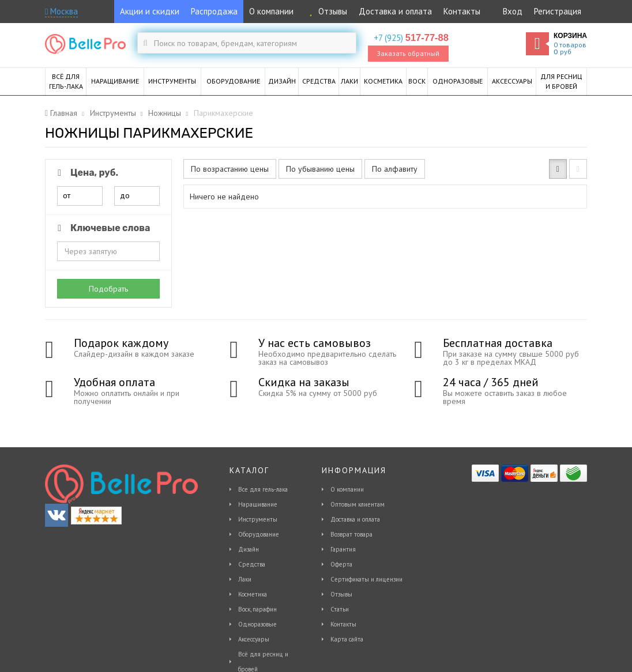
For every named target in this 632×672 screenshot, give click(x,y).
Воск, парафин (257, 609)
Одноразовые (257, 624)
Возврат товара (351, 534)
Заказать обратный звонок (408, 55)
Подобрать (108, 289)
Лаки (245, 579)
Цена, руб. (86, 173)
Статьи (340, 609)
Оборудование (259, 534)
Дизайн (249, 549)
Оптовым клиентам (358, 504)
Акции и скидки (150, 11)
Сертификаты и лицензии (366, 579)
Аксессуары (254, 639)
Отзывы (326, 11)
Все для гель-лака (263, 489)
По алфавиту (395, 169)
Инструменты (258, 519)
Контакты (462, 11)
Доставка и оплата (395, 11)
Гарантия (343, 549)
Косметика (253, 594)
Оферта (341, 564)
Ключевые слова (102, 228)
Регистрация (558, 11)
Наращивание (258, 504)
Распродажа (214, 11)
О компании (271, 11)
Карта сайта (347, 639)
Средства (252, 564)
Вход (513, 11)
